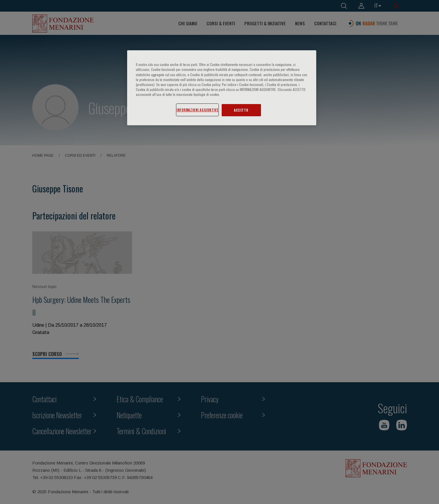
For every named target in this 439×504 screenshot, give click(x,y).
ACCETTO (241, 110)
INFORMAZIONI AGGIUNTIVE (197, 110)
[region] (222, 88)
